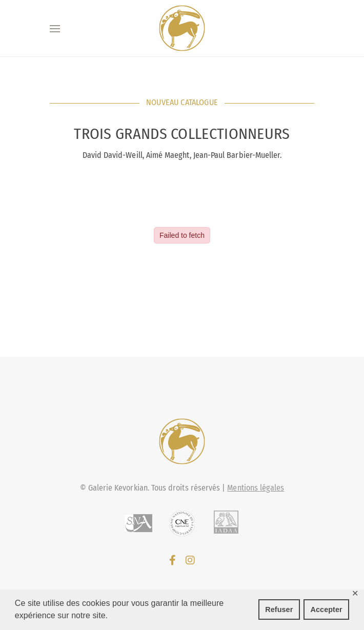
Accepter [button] (327, 609)
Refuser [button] (279, 609)
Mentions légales (256, 488)
